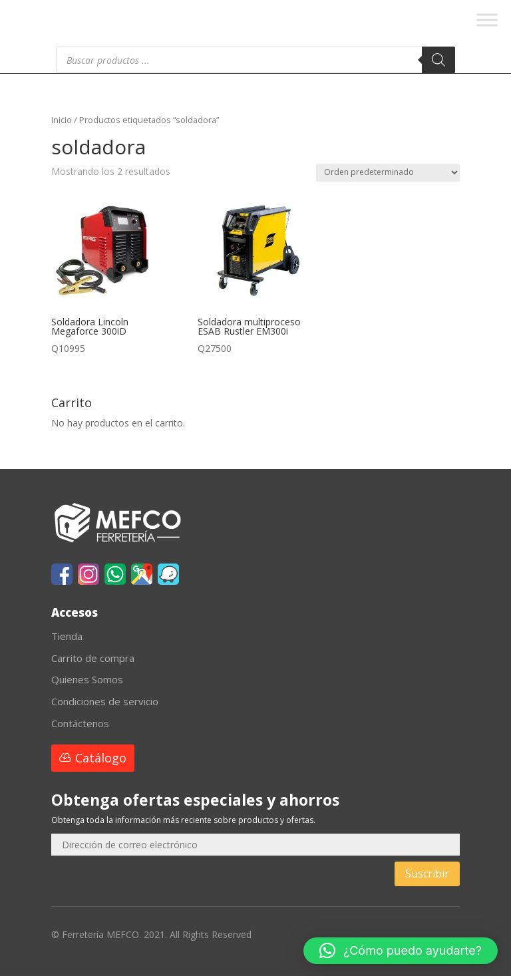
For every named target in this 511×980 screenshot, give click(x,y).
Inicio (62, 124)
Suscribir (427, 878)
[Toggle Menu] (487, 20)
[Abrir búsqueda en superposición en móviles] (255, 64)
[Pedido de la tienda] (388, 177)
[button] (401, 951)
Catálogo (101, 762)
